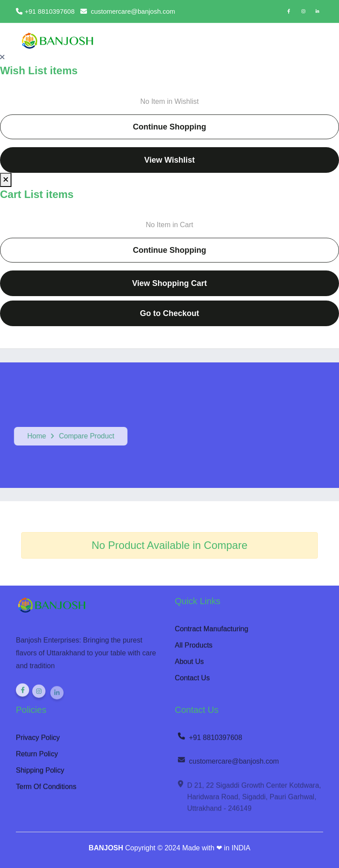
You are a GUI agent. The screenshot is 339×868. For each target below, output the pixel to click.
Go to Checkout (169, 313)
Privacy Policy (38, 740)
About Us (189, 664)
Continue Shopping (169, 127)
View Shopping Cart (169, 283)
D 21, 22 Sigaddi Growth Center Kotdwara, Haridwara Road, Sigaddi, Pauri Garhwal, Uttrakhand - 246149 (249, 801)
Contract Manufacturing (211, 632)
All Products (194, 648)
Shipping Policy (40, 773)
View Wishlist (170, 160)
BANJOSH (106, 848)
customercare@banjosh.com (228, 765)
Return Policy (37, 757)
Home (34, 436)
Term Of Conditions (46, 790)
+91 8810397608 (210, 741)
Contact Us (192, 681)
